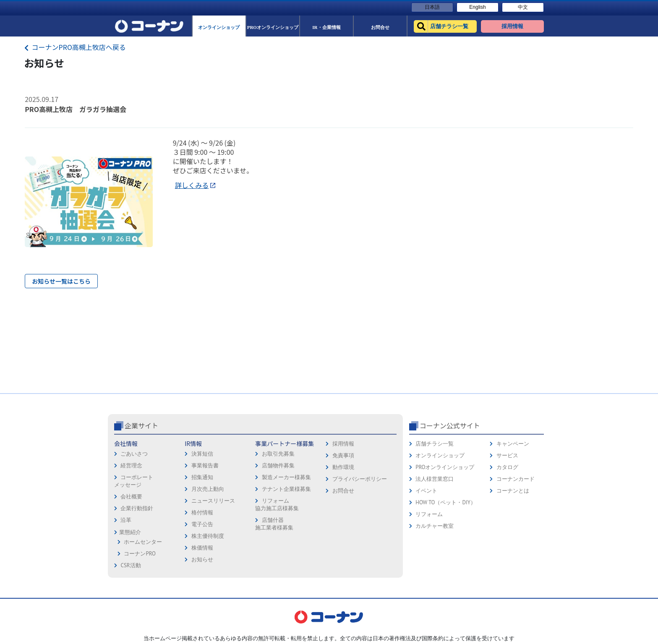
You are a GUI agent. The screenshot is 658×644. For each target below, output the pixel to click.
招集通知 (202, 477)
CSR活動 (131, 565)
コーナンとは (513, 491)
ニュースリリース (213, 501)
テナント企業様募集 (286, 489)
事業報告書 (205, 465)
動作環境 (343, 467)
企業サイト (141, 425)
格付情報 (202, 512)
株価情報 (202, 548)
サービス (507, 455)
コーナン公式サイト (450, 425)
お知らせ (202, 559)
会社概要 (131, 497)
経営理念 (131, 465)
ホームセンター (143, 542)
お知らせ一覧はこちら (61, 281)
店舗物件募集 (278, 465)
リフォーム (429, 514)
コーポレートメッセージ (134, 481)
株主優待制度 (208, 536)
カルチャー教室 (435, 526)
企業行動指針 (137, 508)
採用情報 (343, 444)
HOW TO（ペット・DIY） (446, 502)
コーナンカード (516, 479)
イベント (426, 491)
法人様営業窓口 (435, 479)
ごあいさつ (134, 454)
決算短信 (202, 454)
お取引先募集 (278, 454)
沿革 (126, 520)
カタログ (507, 467)
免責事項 (343, 455)
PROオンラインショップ (445, 467)
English (477, 7)
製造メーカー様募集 (286, 477)
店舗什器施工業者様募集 (274, 524)
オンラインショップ (440, 455)
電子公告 (202, 524)
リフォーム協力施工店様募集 (277, 505)
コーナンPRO (140, 554)
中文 (523, 7)
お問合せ (343, 491)
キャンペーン (513, 444)
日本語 (432, 7)
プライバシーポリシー (360, 479)
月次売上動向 (208, 489)
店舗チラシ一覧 (435, 444)
